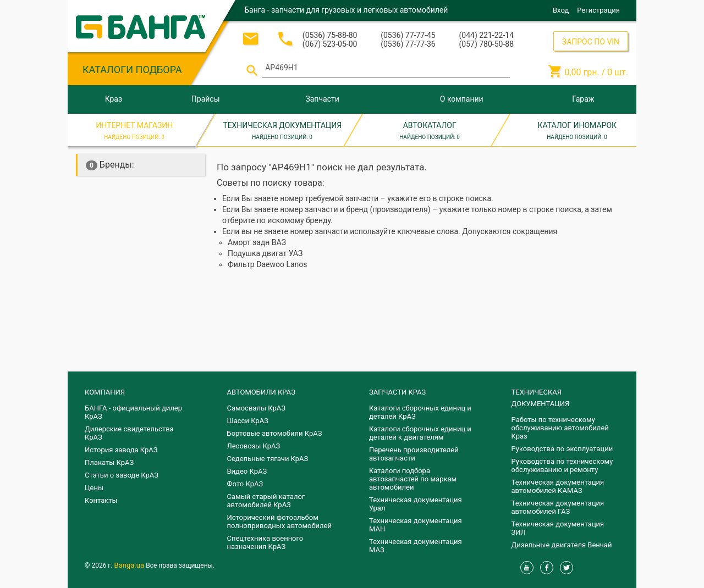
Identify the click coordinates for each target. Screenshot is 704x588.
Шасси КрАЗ (248, 421)
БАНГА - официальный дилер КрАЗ (133, 412)
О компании (462, 99)
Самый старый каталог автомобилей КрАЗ (266, 501)
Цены (94, 488)
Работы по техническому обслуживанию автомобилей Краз (560, 428)
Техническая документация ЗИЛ (558, 528)
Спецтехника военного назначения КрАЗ (265, 542)
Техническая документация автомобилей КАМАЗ (558, 486)
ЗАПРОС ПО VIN (591, 42)
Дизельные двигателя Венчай (562, 545)
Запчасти (322, 99)
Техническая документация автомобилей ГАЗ (558, 507)
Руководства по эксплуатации (562, 449)
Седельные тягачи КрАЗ (268, 459)
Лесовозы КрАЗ (254, 446)
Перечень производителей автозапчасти (414, 454)
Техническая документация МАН (416, 525)
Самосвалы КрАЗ (256, 408)
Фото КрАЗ (245, 484)
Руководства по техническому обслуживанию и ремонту (562, 465)
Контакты (101, 500)
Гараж (583, 99)
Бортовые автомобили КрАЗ (275, 433)
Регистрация (598, 10)
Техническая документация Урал (416, 504)
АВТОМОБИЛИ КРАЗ (261, 392)
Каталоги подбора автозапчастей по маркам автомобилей (413, 479)
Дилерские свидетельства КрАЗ (129, 433)
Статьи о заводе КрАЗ (122, 475)
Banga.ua (130, 565)
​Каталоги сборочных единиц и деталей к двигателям (420, 433)
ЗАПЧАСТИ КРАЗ (397, 392)
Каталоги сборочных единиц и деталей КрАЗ (420, 412)
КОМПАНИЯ (105, 392)
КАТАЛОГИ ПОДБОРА (132, 70)
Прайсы (206, 99)
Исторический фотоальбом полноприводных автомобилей (279, 522)
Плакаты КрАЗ (109, 462)
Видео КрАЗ (247, 471)
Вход (561, 10)
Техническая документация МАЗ (416, 546)
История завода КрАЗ (121, 450)
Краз (114, 99)
